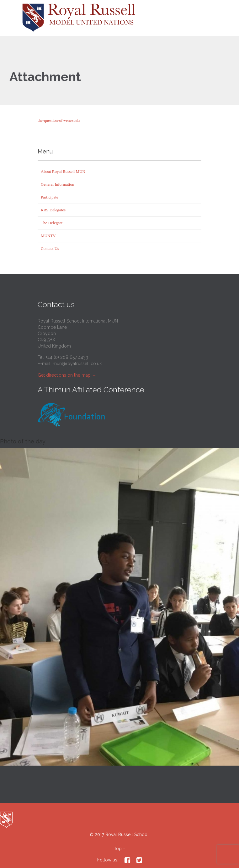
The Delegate (52, 223)
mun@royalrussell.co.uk (77, 364)
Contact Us (50, 248)
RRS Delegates (53, 210)
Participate (50, 197)
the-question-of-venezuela (59, 120)
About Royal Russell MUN (63, 171)
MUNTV (48, 236)
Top (118, 849)
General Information (57, 184)
